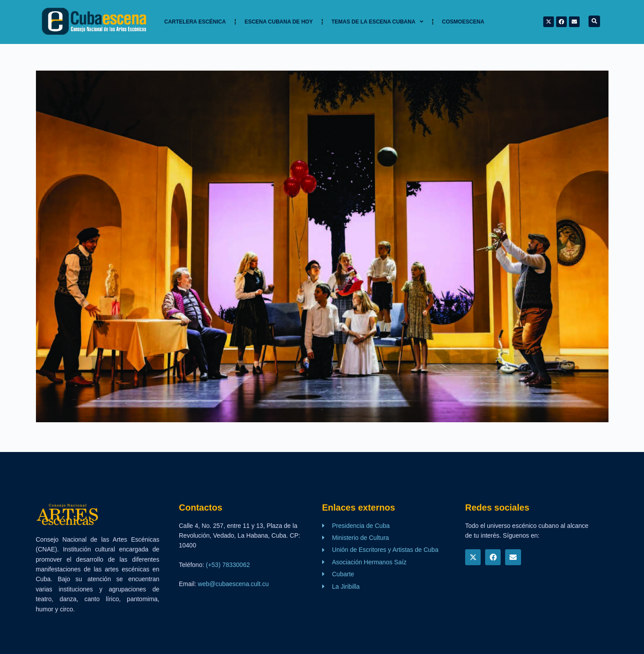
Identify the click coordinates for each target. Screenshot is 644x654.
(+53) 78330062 (228, 565)
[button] (594, 21)
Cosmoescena (463, 22)
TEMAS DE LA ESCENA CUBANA (377, 22)
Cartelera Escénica (195, 22)
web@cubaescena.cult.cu (233, 584)
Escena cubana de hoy (279, 22)
